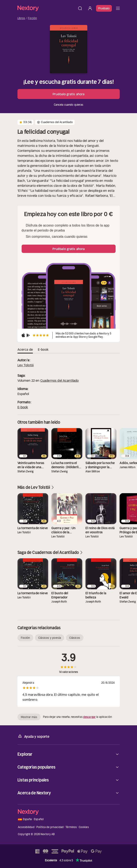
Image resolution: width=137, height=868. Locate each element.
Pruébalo (104, 8)
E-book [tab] (43, 349)
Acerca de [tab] (25, 349)
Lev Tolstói (26, 365)
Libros (21, 18)
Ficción (32, 18)
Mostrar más (29, 717)
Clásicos (75, 638)
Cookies (84, 827)
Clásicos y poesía (50, 638)
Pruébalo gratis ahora (68, 94)
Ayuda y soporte (33, 736)
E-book (23, 407)
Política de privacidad (50, 827)
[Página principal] (46, 8)
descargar (89, 717)
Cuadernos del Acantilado (60, 380)
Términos (71, 827)
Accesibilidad (26, 827)
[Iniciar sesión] (90, 8)
